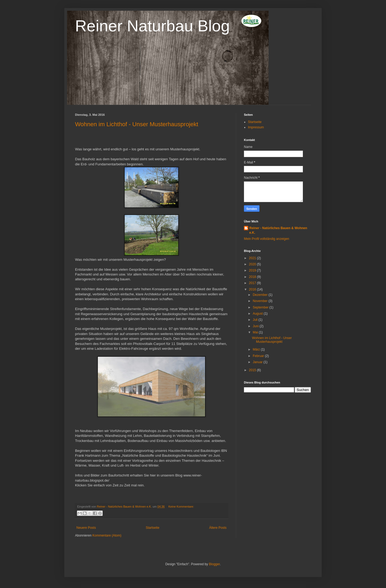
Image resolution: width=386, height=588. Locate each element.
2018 (253, 277)
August (258, 314)
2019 (253, 270)
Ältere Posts (218, 528)
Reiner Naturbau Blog (152, 26)
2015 (253, 370)
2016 (253, 289)
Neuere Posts (86, 528)
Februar (259, 356)
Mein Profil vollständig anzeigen (267, 239)
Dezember (261, 295)
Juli (256, 320)
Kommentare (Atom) (107, 535)
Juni (256, 326)
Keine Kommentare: (181, 507)
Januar (258, 362)
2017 (253, 283)
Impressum (256, 127)
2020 (253, 264)
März (257, 349)
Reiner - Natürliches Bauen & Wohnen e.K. (278, 230)
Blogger (214, 564)
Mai (256, 332)
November (261, 301)
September (261, 307)
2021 (253, 258)
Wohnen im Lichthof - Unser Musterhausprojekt (137, 124)
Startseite (153, 528)
